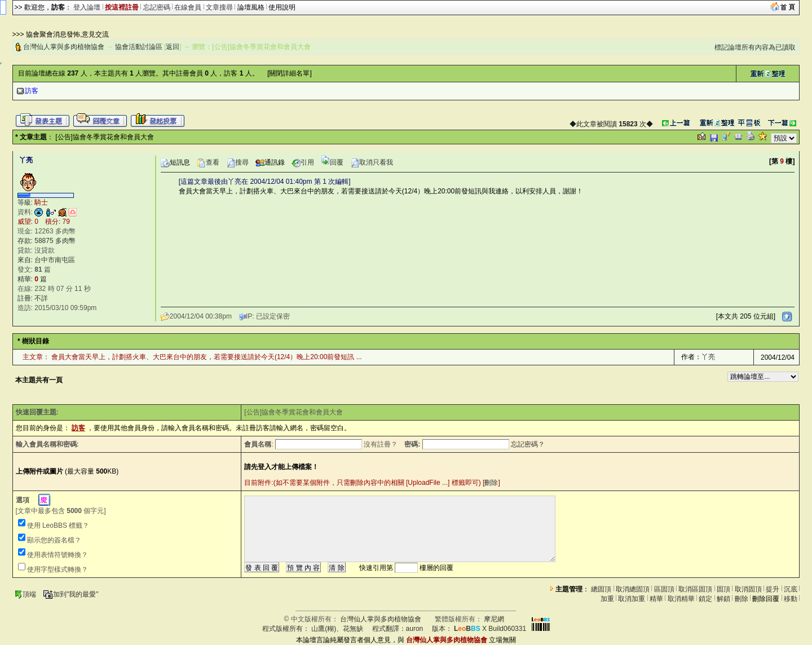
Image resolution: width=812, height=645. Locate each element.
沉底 (791, 589)
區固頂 (664, 589)
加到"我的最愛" (71, 594)
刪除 (491, 483)
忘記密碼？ (528, 444)
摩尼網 (494, 619)
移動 (791, 599)
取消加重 (632, 599)
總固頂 (601, 589)
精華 (656, 599)
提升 (773, 589)
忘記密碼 (157, 7)
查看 (208, 162)
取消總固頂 (633, 589)
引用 (303, 162)
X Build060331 (490, 629)
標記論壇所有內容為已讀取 (755, 47)
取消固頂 (748, 589)
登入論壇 (87, 7)
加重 (607, 599)
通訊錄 (270, 162)
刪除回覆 (766, 599)
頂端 (25, 594)
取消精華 (681, 599)
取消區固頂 (695, 589)
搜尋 (237, 162)
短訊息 (175, 162)
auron (415, 629)
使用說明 (282, 7)
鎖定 (705, 599)
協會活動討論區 (139, 47)
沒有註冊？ (381, 444)
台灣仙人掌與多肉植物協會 (64, 47)
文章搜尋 (219, 7)
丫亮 (708, 357)
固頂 (723, 589)
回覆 (332, 162)
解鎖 (723, 599)
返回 (173, 47)
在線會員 (188, 7)
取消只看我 (372, 162)
